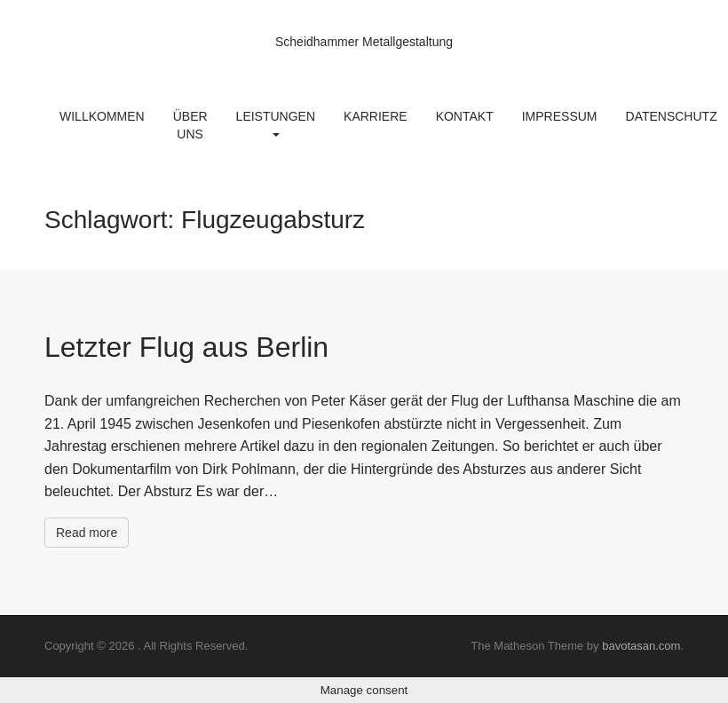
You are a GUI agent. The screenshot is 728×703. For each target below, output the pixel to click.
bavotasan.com (641, 646)
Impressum (560, 116)
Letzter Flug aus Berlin (186, 347)
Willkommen (102, 116)
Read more (87, 533)
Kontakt (465, 116)
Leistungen (276, 123)
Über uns (190, 125)
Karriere (376, 116)
